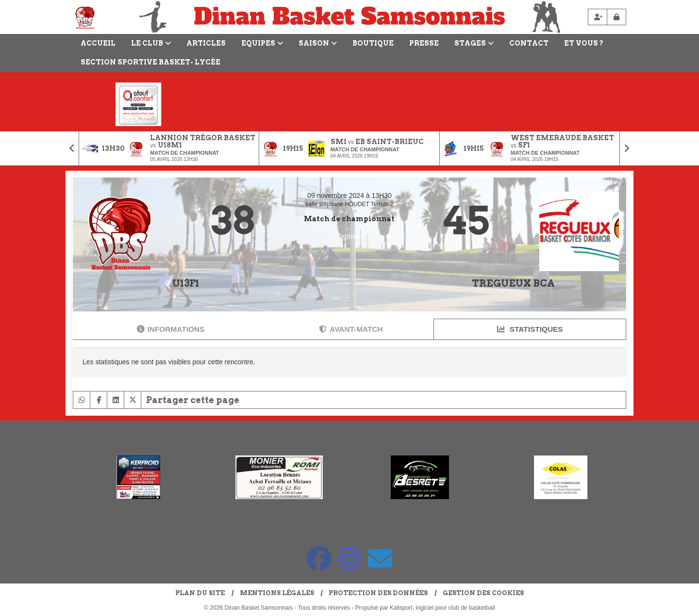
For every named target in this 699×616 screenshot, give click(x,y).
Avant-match (351, 329)
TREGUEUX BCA (513, 283)
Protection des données (378, 593)
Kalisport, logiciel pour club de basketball (442, 608)
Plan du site (200, 593)
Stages (474, 43)
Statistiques (530, 329)
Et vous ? (584, 43)
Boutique (373, 43)
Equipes (262, 43)
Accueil (98, 43)
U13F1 (186, 283)
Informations (171, 329)
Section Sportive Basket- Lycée (150, 62)
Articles (206, 43)
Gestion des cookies (483, 593)
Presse (424, 43)
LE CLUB (151, 43)
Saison (318, 43)
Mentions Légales (277, 593)
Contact (529, 43)
